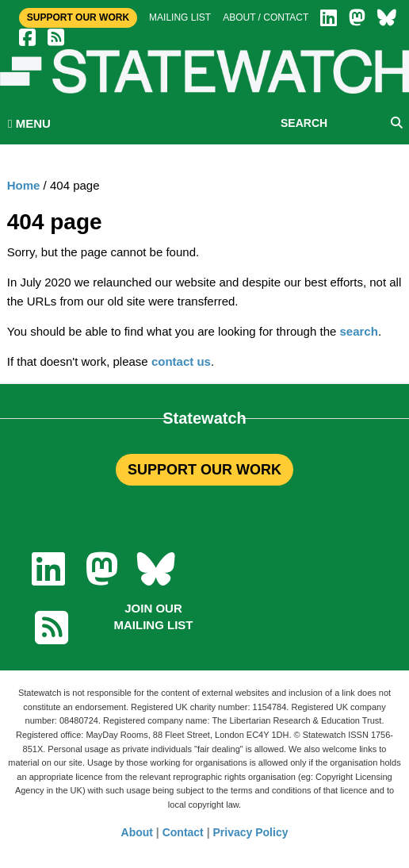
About (137, 832)
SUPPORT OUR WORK (204, 470)
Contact (183, 832)
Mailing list (180, 17)
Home (24, 185)
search (359, 331)
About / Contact (266, 17)
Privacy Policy (251, 832)
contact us (181, 361)
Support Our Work (78, 17)
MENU (29, 123)
